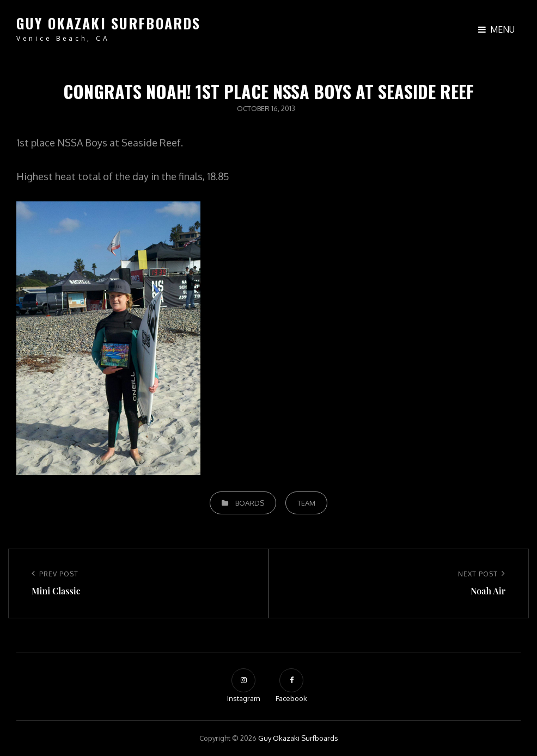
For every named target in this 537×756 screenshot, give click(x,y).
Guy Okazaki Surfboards (108, 23)
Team (306, 503)
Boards (250, 503)
